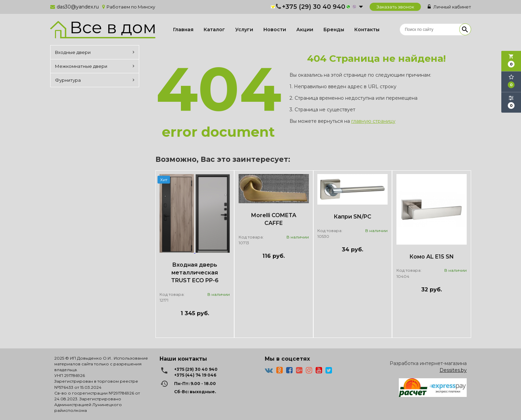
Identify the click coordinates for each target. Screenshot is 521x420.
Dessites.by (453, 370)
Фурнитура (95, 80)
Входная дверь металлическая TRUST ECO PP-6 (195, 273)
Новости (275, 30)
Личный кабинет (449, 7)
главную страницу (373, 121)
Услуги (244, 30)
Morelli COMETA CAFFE (274, 219)
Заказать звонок (395, 7)
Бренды (334, 30)
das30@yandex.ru (78, 7)
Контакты (367, 30)
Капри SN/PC (352, 217)
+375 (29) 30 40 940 (314, 7)
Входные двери (95, 52)
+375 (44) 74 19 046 (195, 375)
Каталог (214, 30)
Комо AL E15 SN (432, 257)
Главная (183, 30)
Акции (305, 30)
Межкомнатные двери (95, 66)
